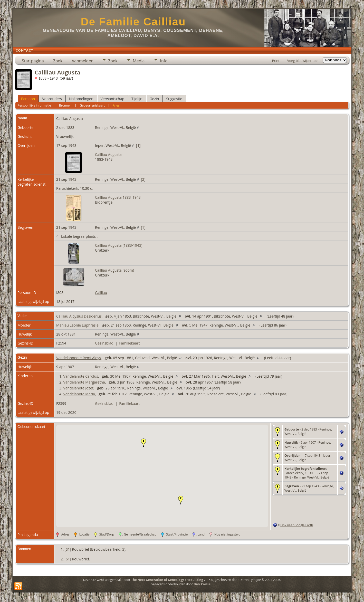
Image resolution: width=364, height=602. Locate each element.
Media (139, 61)
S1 (68, 549)
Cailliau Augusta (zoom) (114, 270)
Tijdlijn (137, 99)
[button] (143, 443)
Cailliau (101, 293)
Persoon (28, 99)
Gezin (154, 99)
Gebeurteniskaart (92, 105)
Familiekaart (129, 343)
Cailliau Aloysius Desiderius (79, 316)
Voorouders (52, 99)
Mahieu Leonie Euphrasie (77, 325)
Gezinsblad (104, 343)
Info (164, 61)
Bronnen (65, 105)
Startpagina (33, 61)
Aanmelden (83, 61)
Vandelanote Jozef (78, 388)
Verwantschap (112, 99)
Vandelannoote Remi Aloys (79, 358)
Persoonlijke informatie (34, 105)
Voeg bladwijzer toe (302, 61)
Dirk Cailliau (203, 584)
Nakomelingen (81, 99)
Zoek (58, 61)
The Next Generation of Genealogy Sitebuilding (167, 580)
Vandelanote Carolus (80, 376)
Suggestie (174, 99)
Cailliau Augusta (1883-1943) (119, 245)
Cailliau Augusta (108, 154)
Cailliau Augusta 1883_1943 (118, 197)
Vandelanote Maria (79, 394)
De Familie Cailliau (133, 22)
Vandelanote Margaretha (84, 382)
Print (276, 61)
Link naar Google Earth (297, 525)
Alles (116, 105)
